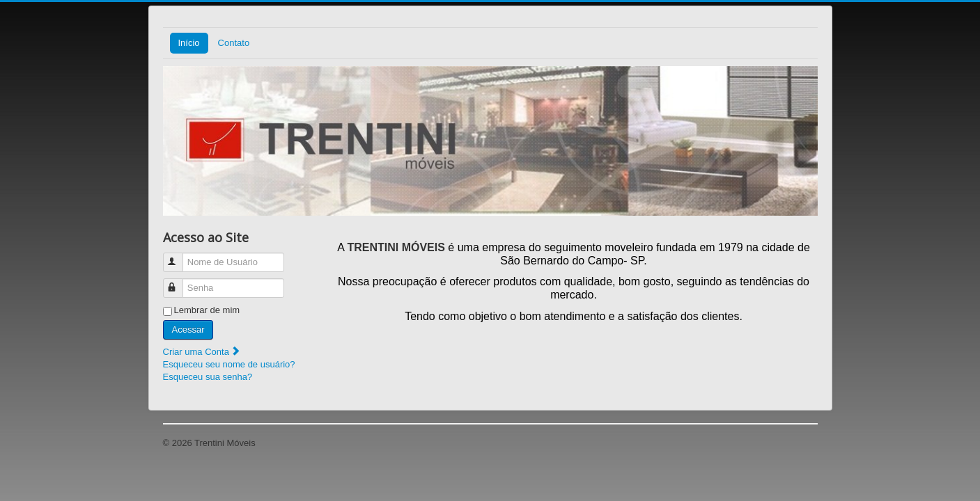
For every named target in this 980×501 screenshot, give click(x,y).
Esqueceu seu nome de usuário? (229, 364)
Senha (179, 282)
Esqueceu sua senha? (208, 377)
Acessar (188, 329)
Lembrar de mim (207, 310)
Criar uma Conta (202, 352)
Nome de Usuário (179, 256)
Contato (234, 43)
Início (189, 43)
